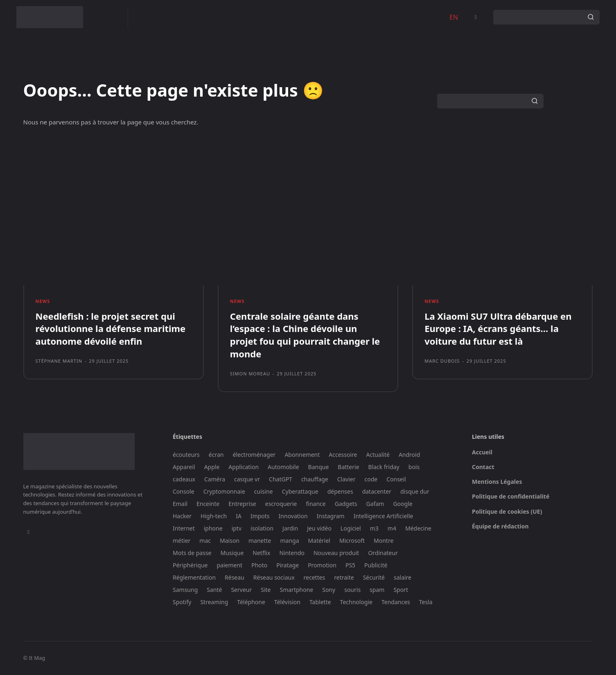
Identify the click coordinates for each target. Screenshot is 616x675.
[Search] (591, 17)
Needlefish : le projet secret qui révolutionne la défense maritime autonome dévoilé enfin (111, 329)
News (43, 301)
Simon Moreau (250, 374)
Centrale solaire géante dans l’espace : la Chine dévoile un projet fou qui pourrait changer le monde (305, 335)
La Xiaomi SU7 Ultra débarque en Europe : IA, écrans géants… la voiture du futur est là (498, 329)
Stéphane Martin (59, 361)
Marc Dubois (442, 361)
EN (454, 17)
